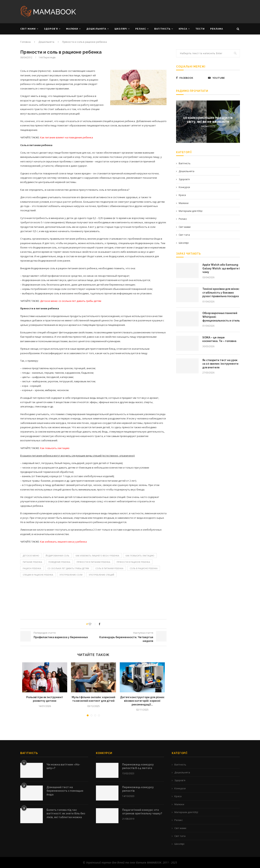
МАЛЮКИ (72, 29)
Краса (182, 195)
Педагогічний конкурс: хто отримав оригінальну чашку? (142, 812)
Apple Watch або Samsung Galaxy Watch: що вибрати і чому (221, 268)
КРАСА (183, 29)
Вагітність (185, 163)
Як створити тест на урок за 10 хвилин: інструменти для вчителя (220, 364)
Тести (200, 29)
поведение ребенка (59, 562)
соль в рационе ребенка (144, 568)
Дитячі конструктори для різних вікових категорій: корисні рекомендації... (142, 701)
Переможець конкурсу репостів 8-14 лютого (138, 766)
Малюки (184, 203)
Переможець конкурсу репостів (138, 789)
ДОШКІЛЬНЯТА (96, 29)
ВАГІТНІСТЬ (162, 29)
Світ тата (184, 235)
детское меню (31, 556)
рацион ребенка (32, 568)
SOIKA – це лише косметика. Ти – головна (219, 339)
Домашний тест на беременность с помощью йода (65, 791)
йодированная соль (57, 556)
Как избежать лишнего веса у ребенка (97, 556)
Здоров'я (184, 179)
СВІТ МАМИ (28, 29)
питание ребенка (32, 562)
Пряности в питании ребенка (93, 562)
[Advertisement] (168, 11)
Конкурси (184, 187)
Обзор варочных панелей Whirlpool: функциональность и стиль (221, 317)
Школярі (184, 243)
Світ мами (185, 227)
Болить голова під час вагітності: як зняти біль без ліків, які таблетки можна (66, 814)
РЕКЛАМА (217, 29)
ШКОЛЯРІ (121, 29)
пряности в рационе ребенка (133, 562)
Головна (25, 42)
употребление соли (71, 575)
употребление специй (101, 575)
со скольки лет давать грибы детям (68, 568)
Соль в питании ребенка (109, 568)
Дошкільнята (46, 42)
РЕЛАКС (141, 29)
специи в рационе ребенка (38, 575)
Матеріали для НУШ (191, 211)
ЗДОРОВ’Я (51, 29)
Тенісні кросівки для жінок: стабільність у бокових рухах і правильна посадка (221, 293)
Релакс (183, 219)
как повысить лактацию (140, 556)
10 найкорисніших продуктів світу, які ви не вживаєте (208, 119)
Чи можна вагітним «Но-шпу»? (63, 766)
